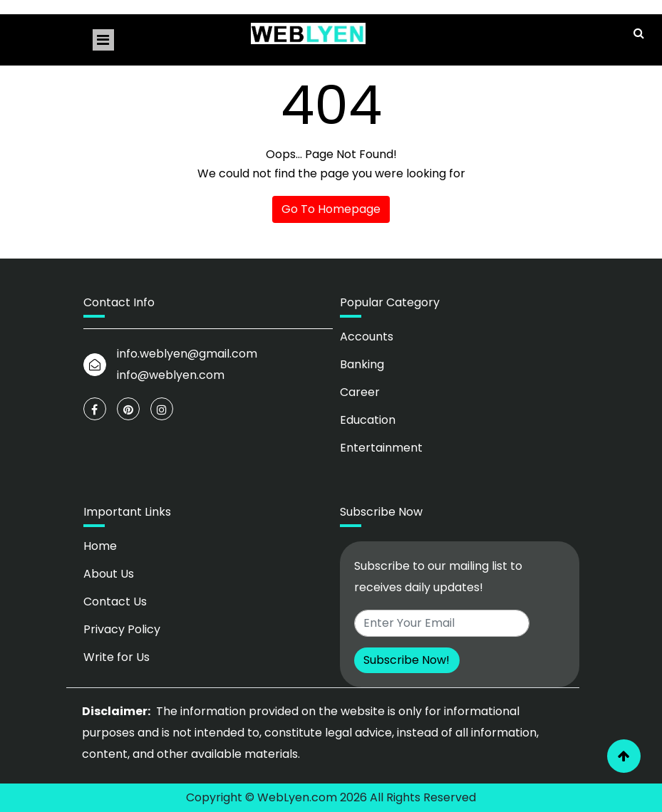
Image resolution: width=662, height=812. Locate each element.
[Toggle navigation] (103, 40)
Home (100, 546)
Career (360, 392)
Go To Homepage (331, 209)
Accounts (367, 337)
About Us (109, 574)
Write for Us (117, 657)
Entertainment (381, 448)
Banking (362, 364)
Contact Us (115, 602)
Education (368, 420)
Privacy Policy (122, 629)
